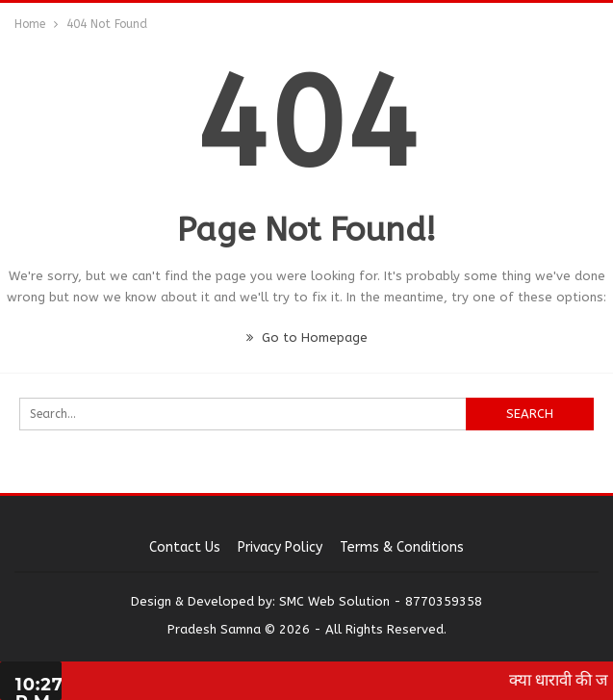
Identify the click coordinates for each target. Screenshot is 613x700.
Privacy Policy (280, 547)
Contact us (185, 547)
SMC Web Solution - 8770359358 (381, 601)
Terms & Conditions (402, 547)
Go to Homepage (307, 337)
